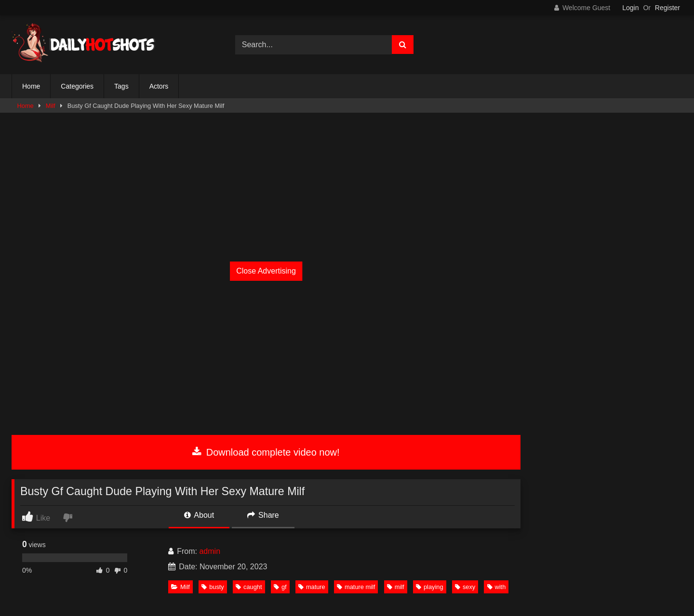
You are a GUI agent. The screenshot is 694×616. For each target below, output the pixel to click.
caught (249, 587)
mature (312, 587)
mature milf (356, 587)
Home (31, 86)
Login (630, 8)
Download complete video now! (266, 452)
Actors (159, 86)
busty (213, 587)
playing (430, 587)
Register (667, 8)
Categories (77, 86)
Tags (121, 86)
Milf (51, 106)
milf (396, 587)
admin (210, 551)
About (199, 515)
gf (280, 587)
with (497, 587)
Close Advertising (266, 271)
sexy (465, 587)
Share (263, 515)
